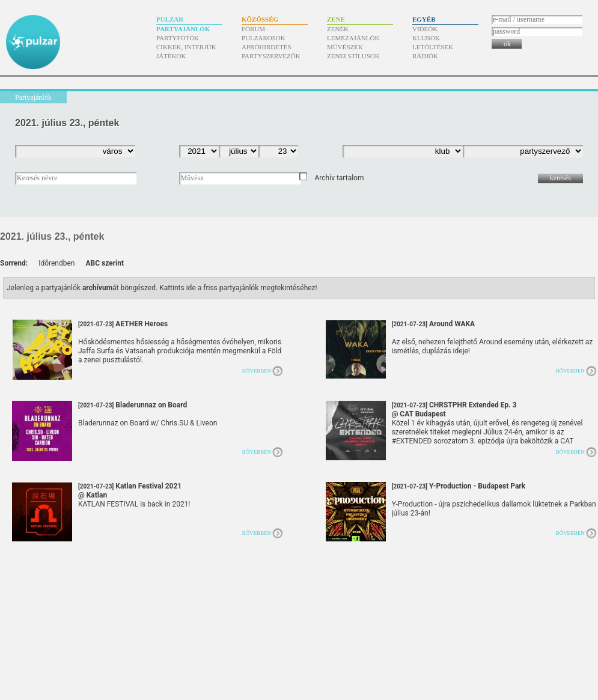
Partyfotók (178, 38)
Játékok (171, 56)
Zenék (338, 29)
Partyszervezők (271, 56)
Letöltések (433, 47)
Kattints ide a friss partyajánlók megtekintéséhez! (238, 288)
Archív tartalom (339, 178)
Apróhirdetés (267, 47)
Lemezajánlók (353, 38)
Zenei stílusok (353, 56)
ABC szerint (105, 263)
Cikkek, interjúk (186, 47)
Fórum (253, 29)
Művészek (345, 47)
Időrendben (56, 263)
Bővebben (257, 371)
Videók (425, 29)
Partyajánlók (183, 29)
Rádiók (425, 56)
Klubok (426, 38)
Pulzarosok (264, 38)
